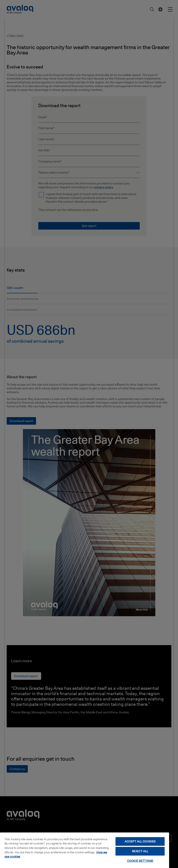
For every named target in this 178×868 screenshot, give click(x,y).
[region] (85, 850)
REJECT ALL (140, 851)
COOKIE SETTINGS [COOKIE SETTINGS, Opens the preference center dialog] (140, 861)
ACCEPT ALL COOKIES (140, 841)
